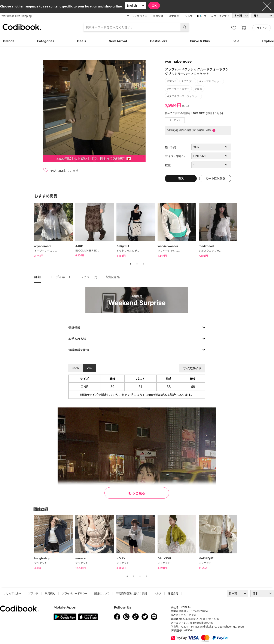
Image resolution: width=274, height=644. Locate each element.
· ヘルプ (188, 16)
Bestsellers (159, 41)
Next (243, 231)
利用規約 (50, 593)
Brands (9, 41)
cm (89, 368)
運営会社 (173, 593)
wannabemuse (178, 61)
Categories (45, 41)
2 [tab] (137, 264)
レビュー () (89, 277)
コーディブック (22, 27)
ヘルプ (157, 593)
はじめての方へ (12, 593)
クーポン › (175, 120)
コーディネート (60, 277)
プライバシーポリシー (75, 593)
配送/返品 (113, 277)
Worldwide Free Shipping (17, 16)
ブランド (33, 593)
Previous (31, 231)
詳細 (37, 277)
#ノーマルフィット (211, 81)
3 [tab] (143, 264)
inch (76, 368)
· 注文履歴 (173, 16)
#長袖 (199, 89)
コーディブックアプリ (216, 16)
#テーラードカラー (178, 89)
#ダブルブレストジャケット (183, 96)
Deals (81, 41)
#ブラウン (188, 81)
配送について (102, 593)
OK (154, 6)
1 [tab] (131, 264)
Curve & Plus (200, 41)
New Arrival (118, 41)
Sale (236, 41)
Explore (268, 41)
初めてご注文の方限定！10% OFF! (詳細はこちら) (194, 113)
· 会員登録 (157, 16)
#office (172, 81)
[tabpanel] (55, 231)
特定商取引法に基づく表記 (131, 593)
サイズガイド (192, 368)
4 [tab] (146, 576)
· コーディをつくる (136, 16)
